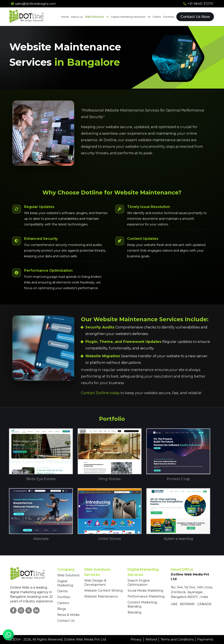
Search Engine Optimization (139, 583)
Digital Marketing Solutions (131, 17)
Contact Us (66, 621)
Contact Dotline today (100, 393)
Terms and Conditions (177, 639)
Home (65, 17)
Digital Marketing (65, 583)
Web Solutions (97, 17)
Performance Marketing (146, 596)
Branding (134, 612)
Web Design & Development (95, 583)
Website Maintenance (101, 596)
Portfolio (169, 17)
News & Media (68, 615)
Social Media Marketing (145, 591)
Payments (205, 639)
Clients (157, 17)
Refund (151, 639)
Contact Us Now (195, 17)
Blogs (62, 609)
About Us (77, 17)
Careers (63, 603)
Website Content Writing (103, 591)
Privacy (136, 639)
